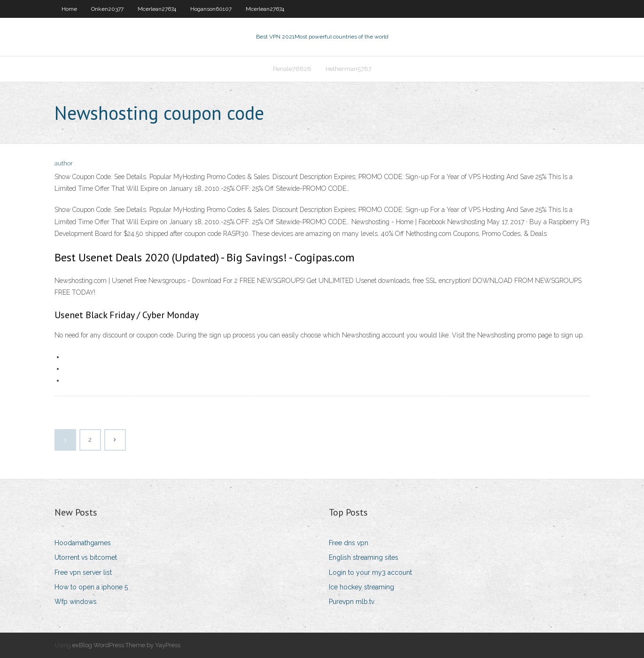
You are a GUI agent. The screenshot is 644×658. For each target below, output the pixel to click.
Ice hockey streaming (361, 587)
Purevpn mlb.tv (352, 602)
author (64, 163)
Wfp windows (76, 602)
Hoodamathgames (83, 543)
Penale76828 (292, 69)
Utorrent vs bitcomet (86, 557)
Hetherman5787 (349, 69)
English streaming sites (364, 557)
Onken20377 (107, 9)
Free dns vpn (349, 543)
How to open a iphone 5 (91, 587)
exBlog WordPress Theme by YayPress (126, 645)
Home (69, 9)
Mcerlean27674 (157, 9)
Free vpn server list (83, 572)
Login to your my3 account (370, 572)
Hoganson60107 (211, 9)
